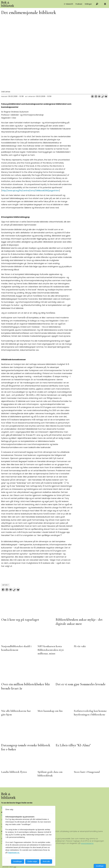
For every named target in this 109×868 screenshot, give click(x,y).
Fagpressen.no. (14, 853)
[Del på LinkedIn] (96, 96)
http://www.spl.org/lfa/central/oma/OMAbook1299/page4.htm (31, 191)
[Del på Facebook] (92, 96)
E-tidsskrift (69, 4)
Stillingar (88, 4)
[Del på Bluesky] (106, 96)
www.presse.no (87, 843)
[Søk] (97, 4)
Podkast (79, 4)
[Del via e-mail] (99, 96)
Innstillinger (100, 866)
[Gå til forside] (23, 4)
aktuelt (5, 585)
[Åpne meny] (105, 4)
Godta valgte (32, 861)
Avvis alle (46, 861)
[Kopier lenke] (103, 96)
